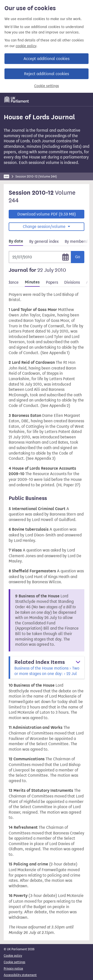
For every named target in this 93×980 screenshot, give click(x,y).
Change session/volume (45, 227)
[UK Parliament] (17, 99)
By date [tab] (16, 241)
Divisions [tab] (72, 282)
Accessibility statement (20, 975)
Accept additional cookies (46, 59)
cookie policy (26, 46)
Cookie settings (47, 86)
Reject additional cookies (46, 74)
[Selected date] (40, 257)
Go (78, 257)
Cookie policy (13, 956)
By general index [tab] (44, 241)
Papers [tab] (52, 282)
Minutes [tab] (32, 282)
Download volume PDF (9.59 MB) (47, 214)
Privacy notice (13, 968)
